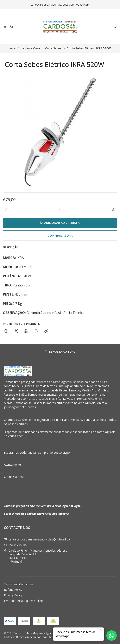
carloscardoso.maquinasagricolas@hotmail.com (38, 539)
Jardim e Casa (31, 48)
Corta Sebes (53, 48)
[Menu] (5, 27)
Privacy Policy (13, 595)
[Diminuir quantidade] (7, 210)
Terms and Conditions (19, 584)
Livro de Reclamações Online (23, 601)
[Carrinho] (115, 27)
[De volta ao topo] (60, 352)
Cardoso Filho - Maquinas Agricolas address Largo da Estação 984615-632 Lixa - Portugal (36, 556)
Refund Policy (13, 590)
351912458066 (16, 545)
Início (13, 48)
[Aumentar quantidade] (114, 210)
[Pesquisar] (11, 27)
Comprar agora (60, 236)
